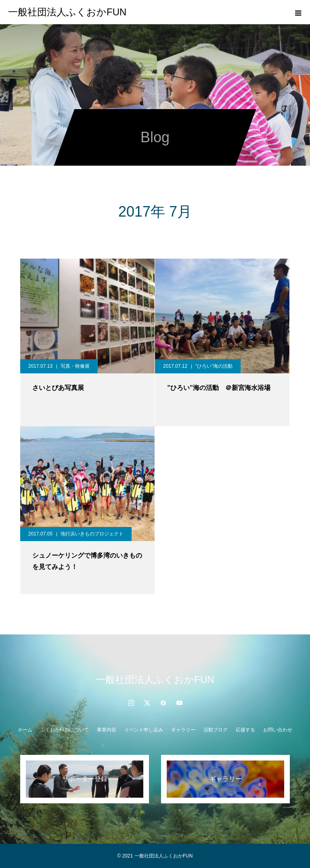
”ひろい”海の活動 (214, 366)
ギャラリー (183, 730)
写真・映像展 (75, 366)
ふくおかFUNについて (65, 730)
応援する (245, 730)
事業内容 (107, 730)
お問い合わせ (278, 730)
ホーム (25, 730)
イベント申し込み (144, 730)
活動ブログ (216, 730)
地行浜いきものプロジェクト (92, 534)
